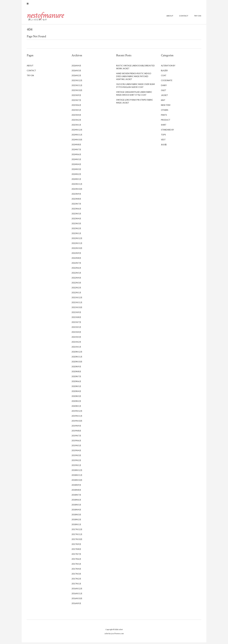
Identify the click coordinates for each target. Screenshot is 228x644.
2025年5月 (76, 112)
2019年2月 (76, 462)
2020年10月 (77, 363)
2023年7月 (76, 205)
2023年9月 (76, 195)
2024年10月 (77, 141)
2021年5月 (76, 329)
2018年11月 (77, 477)
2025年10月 (77, 92)
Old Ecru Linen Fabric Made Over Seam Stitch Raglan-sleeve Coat (135, 87)
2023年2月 (76, 230)
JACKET (164, 97)
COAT (164, 77)
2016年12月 (77, 590)
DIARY (164, 87)
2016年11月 (77, 595)
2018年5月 (76, 506)
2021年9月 (76, 314)
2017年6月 (76, 561)
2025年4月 (76, 117)
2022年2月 (76, 289)
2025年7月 (76, 102)
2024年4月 (76, 166)
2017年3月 (76, 575)
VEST (163, 141)
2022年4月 (76, 279)
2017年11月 (77, 536)
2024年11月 (77, 136)
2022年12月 (77, 240)
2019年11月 (77, 417)
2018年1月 (76, 526)
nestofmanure (46, 17)
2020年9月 (76, 368)
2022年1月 (76, 294)
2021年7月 (76, 324)
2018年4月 (76, 511)
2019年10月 (77, 422)
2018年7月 (76, 496)
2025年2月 (76, 121)
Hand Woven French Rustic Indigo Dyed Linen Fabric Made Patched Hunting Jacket (134, 78)
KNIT (163, 102)
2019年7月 (76, 437)
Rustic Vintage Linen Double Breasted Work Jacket (135, 69)
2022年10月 (77, 250)
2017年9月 (76, 546)
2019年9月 (76, 427)
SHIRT (164, 126)
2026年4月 (76, 67)
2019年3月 (76, 457)
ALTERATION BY (168, 67)
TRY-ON (198, 17)
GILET (164, 92)
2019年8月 (76, 432)
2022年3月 (76, 284)
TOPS (163, 136)
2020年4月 (76, 393)
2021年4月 (76, 334)
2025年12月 (77, 82)
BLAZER (164, 72)
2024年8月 (76, 146)
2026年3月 (76, 72)
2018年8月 (76, 491)
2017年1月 (76, 585)
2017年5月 (76, 565)
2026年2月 (76, 77)
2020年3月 (76, 398)
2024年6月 (76, 156)
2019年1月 (76, 467)
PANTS (164, 117)
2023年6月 (76, 210)
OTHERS (165, 112)
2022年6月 (76, 269)
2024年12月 (77, 131)
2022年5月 (76, 274)
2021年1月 (76, 348)
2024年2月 (76, 176)
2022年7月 (76, 265)
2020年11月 (77, 358)
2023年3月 (76, 225)
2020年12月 (77, 353)
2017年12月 (77, 531)
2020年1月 (76, 408)
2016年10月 (77, 600)
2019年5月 (76, 447)
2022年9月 (76, 255)
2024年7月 (76, 151)
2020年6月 (76, 383)
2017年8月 (76, 551)
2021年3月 (76, 339)
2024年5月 (76, 161)
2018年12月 (77, 472)
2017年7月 (76, 556)
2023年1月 (76, 235)
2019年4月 (76, 452)
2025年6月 (76, 107)
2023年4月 (76, 220)
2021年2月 (76, 343)
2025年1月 (76, 126)
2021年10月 (77, 309)
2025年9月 (76, 97)
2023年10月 (77, 191)
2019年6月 (76, 442)
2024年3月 (76, 171)
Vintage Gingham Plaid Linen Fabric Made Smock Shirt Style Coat (134, 95)
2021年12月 (77, 299)
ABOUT (170, 17)
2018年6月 (76, 501)
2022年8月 (76, 260)
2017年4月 (76, 570)
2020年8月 (76, 373)
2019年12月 (77, 413)
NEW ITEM (166, 107)
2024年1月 (76, 181)
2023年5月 (76, 215)
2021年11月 (77, 304)
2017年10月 (77, 541)
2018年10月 (77, 482)
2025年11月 (77, 87)
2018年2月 (76, 521)
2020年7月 (76, 378)
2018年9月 (76, 487)
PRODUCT (166, 121)
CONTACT (184, 17)
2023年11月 (77, 186)
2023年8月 (76, 200)
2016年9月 (76, 605)
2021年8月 (76, 319)
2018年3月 (76, 516)
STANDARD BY (167, 131)
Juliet (121, 631)
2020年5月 (76, 388)
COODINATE (167, 82)
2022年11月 (77, 245)
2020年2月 (76, 403)
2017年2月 (76, 580)
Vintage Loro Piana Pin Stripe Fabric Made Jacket (135, 103)
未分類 (164, 146)
